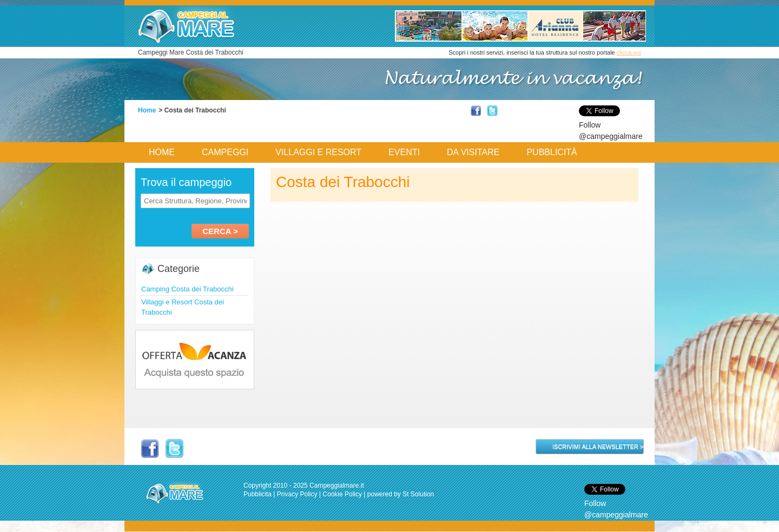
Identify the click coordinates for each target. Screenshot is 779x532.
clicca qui (629, 52)
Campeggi (225, 152)
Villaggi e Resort (318, 152)
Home (147, 110)
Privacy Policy (297, 494)
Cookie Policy (342, 494)
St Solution (418, 494)
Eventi (404, 152)
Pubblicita (258, 494)
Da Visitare (473, 152)
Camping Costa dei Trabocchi (187, 289)
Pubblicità (552, 152)
